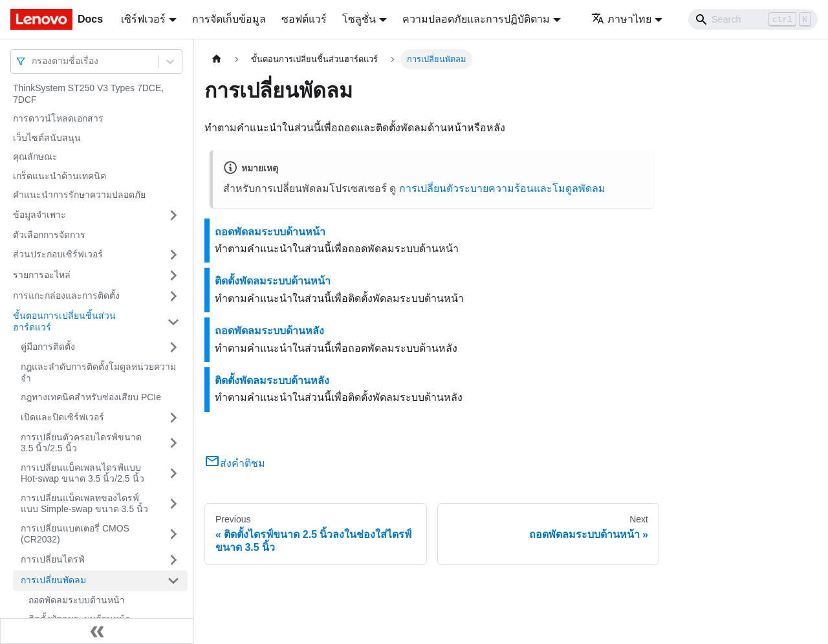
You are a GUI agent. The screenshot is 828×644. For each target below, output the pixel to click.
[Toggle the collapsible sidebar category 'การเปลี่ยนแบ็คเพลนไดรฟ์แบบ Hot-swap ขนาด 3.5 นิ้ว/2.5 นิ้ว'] (173, 474)
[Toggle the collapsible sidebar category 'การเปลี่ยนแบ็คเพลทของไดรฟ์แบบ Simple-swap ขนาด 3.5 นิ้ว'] (173, 504)
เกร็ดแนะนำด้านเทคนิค (60, 176)
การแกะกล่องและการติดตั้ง (66, 295)
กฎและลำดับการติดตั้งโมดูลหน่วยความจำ (98, 372)
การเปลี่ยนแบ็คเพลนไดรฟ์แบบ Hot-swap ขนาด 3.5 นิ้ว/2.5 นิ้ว (82, 473)
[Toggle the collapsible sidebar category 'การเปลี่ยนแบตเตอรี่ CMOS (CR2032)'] (173, 534)
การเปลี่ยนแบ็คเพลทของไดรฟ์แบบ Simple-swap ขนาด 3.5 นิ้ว (84, 504)
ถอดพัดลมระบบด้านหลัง (269, 331)
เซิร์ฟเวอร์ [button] (143, 19)
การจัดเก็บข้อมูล (229, 19)
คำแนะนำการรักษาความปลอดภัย (79, 195)
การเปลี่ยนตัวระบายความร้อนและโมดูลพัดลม (502, 188)
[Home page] (217, 59)
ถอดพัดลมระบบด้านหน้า (77, 600)
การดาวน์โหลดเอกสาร (58, 118)
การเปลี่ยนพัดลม (53, 580)
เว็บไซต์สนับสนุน (47, 138)
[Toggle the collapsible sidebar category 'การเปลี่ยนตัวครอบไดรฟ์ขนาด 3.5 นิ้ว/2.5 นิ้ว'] (173, 443)
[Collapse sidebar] (97, 631)
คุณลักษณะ (35, 156)
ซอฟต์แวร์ (304, 19)
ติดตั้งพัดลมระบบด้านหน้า (273, 281)
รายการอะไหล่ (42, 275)
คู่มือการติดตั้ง (48, 347)
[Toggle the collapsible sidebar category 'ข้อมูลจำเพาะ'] (173, 215)
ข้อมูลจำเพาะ (39, 215)
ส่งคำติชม (235, 463)
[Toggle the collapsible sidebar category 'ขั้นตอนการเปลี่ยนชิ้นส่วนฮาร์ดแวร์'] (173, 322)
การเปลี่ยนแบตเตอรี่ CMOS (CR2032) (75, 534)
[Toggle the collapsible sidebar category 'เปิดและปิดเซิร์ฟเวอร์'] (173, 418)
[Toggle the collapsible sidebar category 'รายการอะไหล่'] (173, 275)
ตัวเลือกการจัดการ (49, 235)
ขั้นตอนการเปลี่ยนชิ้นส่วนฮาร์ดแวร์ (64, 321)
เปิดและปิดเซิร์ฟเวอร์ (62, 417)
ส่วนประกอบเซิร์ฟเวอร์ (58, 254)
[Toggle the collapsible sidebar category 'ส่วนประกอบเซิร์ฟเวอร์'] (173, 255)
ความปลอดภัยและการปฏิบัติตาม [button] (476, 19)
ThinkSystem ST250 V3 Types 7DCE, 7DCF (88, 94)
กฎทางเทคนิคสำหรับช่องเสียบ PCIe (91, 397)
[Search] (753, 19)
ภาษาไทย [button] (621, 19)
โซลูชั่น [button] (359, 19)
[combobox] (33, 61)
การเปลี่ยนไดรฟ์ (53, 559)
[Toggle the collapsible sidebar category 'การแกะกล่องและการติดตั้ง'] (173, 296)
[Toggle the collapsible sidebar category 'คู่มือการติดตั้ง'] (173, 347)
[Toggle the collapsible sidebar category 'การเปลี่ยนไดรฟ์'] (173, 560)
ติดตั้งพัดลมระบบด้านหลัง (272, 381)
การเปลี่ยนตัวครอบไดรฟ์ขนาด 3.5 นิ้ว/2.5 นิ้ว (81, 443)
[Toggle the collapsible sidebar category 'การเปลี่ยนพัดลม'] (173, 581)
